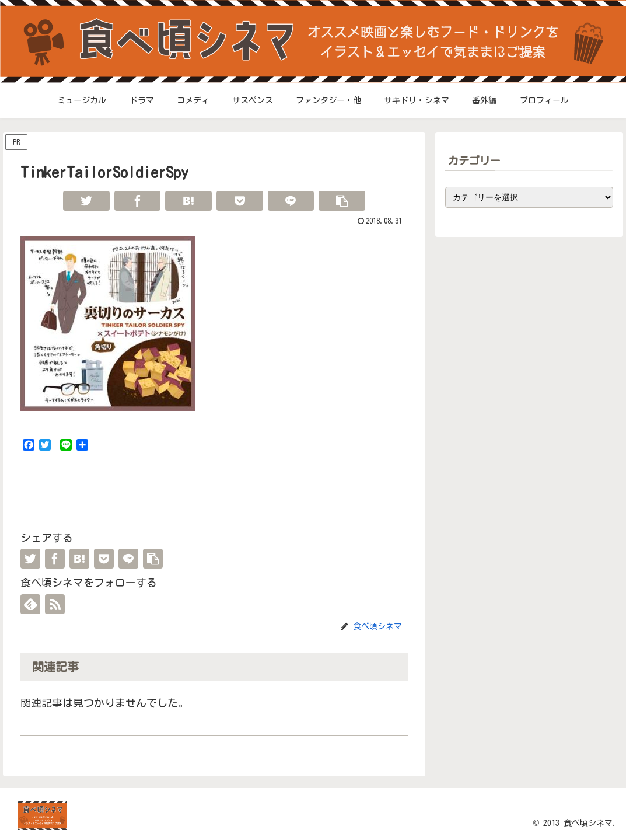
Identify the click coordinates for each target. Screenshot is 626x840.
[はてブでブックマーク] (188, 201)
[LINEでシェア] (291, 201)
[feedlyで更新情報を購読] (30, 604)
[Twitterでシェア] (86, 201)
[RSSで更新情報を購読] (55, 604)
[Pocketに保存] (240, 201)
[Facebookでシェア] (138, 201)
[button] (342, 201)
